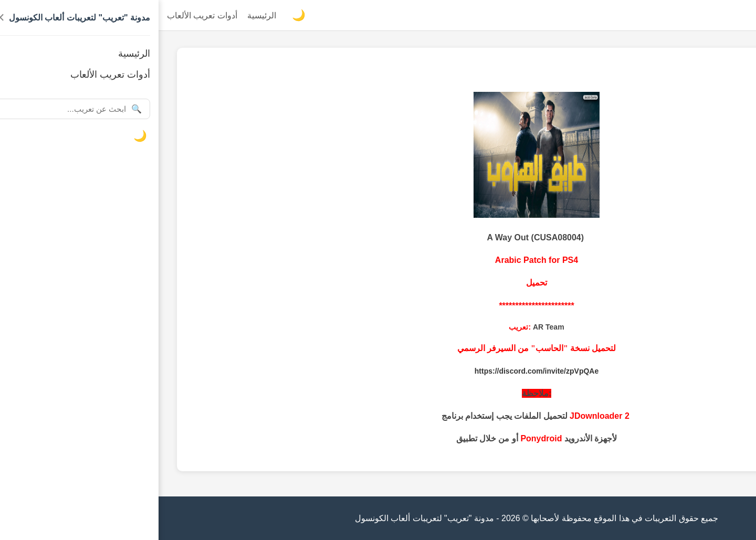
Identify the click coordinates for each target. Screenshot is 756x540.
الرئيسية (103, 15)
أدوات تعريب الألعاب (44, 15)
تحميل (378, 283)
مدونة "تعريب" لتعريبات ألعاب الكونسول (677, 15)
